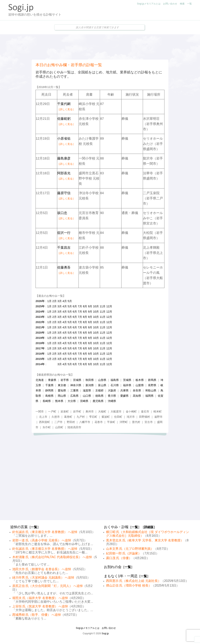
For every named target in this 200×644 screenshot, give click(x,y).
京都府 (99, 390)
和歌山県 (151, 390)
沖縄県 (112, 401)
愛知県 (62, 390)
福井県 (127, 385)
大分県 (72, 401)
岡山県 (62, 396)
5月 (70, 301)
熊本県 (59, 401)
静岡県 (49, 390)
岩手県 (65, 380)
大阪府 (112, 390)
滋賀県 (87, 390)
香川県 (112, 396)
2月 (54, 301)
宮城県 (77, 380)
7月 (80, 306)
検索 (182, 4)
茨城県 (127, 380)
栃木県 (140, 380)
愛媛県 (124, 396)
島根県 (49, 396)
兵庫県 (124, 390)
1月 (49, 301)
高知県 (137, 396)
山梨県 (140, 385)
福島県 (115, 380)
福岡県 (149, 396)
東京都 (62, 385)
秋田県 (90, 380)
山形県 (102, 380)
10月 (96, 306)
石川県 (115, 385)
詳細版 (149, 527)
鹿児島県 (98, 401)
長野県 (152, 385)
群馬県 (152, 380)
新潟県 (90, 385)
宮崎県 (84, 401)
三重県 (74, 390)
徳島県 (99, 396)
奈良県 (137, 390)
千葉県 (49, 385)
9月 (90, 306)
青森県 (52, 380)
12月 (109, 306)
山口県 (87, 396)
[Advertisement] (100, 47)
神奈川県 (76, 385)
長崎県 (47, 401)
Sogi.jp (105, 633)
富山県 (102, 385)
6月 (75, 306)
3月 (60, 301)
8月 (85, 306)
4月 (65, 301)
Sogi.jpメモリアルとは (149, 4)
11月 (103, 306)
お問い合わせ (170, 4)
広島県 (74, 396)
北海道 (40, 380)
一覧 (189, 4)
